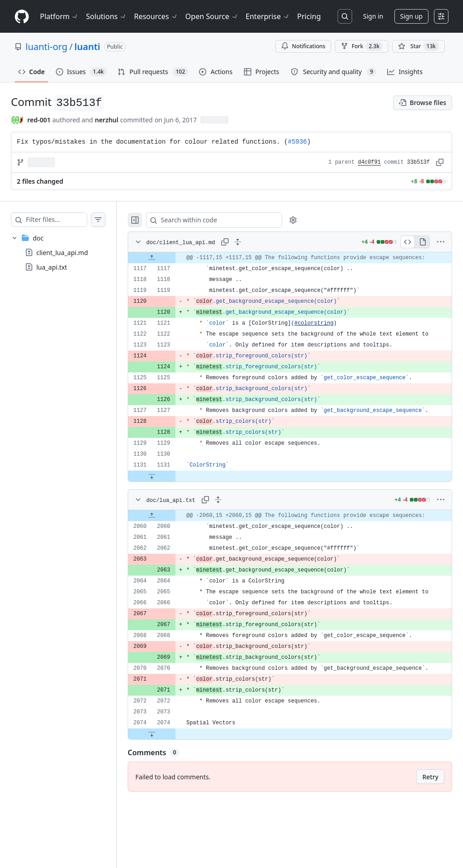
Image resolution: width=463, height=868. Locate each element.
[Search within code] (228, 220)
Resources (156, 16)
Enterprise (268, 16)
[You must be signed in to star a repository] (418, 46)
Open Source (212, 16)
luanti (87, 47)
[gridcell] (299, 263)
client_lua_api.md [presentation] (62, 253)
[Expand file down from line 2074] (170, 799)
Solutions (106, 16)
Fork (362, 46)
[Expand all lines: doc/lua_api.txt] (236, 532)
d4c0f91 (369, 162)
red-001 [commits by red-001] (39, 120)
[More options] (441, 242)
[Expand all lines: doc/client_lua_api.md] (256, 242)
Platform (59, 16)
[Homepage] (22, 17)
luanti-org (46, 47)
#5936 (298, 142)
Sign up (411, 16)
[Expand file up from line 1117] (170, 263)
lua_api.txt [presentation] (52, 267)
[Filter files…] (65, 220)
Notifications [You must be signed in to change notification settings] (303, 46)
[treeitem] (67, 252)
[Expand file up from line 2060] (170, 554)
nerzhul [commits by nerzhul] (107, 120)
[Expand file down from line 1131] (170, 509)
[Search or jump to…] (345, 16)
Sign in (373, 16)
